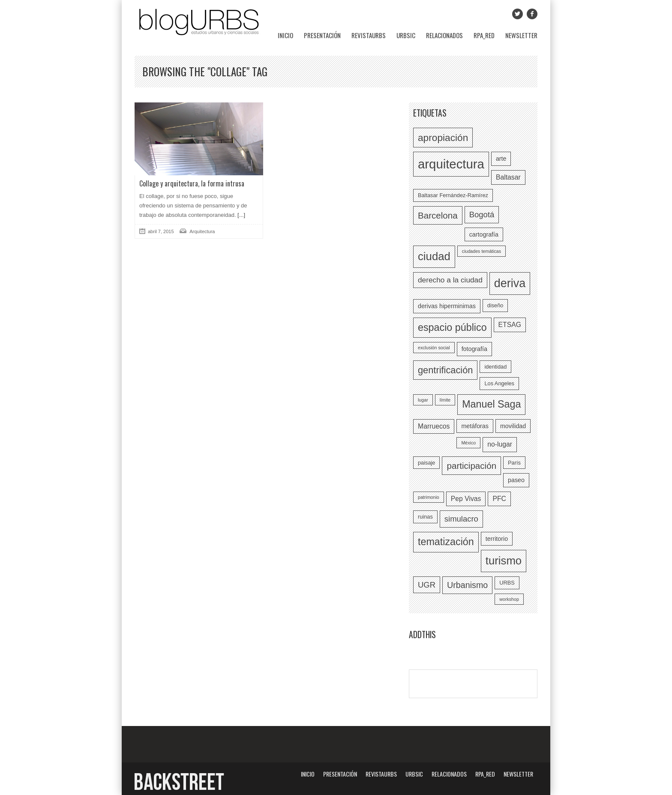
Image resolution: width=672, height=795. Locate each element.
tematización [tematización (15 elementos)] (446, 542)
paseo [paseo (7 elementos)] (516, 480)
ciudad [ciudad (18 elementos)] (434, 256)
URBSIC (406, 35)
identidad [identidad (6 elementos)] (495, 367)
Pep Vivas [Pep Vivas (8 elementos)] (466, 499)
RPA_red (484, 35)
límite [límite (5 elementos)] (445, 400)
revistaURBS (369, 35)
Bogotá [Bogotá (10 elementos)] (482, 214)
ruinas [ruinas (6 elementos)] (425, 517)
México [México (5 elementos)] (468, 443)
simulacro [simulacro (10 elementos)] (461, 519)
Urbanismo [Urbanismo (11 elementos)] (467, 585)
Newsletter (521, 35)
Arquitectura (202, 231)
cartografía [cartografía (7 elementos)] (484, 234)
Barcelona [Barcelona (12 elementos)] (438, 215)
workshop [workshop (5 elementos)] (509, 599)
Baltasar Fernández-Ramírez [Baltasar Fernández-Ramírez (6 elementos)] (453, 195)
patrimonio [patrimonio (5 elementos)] (429, 497)
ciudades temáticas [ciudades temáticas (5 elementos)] (481, 251)
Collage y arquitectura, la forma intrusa (192, 183)
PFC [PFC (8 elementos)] (499, 499)
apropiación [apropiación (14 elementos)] (443, 138)
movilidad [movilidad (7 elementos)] (513, 426)
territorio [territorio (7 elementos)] (497, 539)
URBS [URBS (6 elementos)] (507, 583)
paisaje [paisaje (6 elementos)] (426, 463)
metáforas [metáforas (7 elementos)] (475, 426)
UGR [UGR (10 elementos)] (427, 585)
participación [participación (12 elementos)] (471, 466)
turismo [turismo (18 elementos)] (504, 561)
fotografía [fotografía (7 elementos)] (474, 349)
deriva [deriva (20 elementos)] (510, 283)
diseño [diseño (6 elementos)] (495, 305)
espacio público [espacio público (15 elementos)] (452, 327)
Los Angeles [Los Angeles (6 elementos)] (499, 383)
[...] (241, 215)
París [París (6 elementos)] (514, 463)
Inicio (285, 35)
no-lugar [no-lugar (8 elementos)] (500, 444)
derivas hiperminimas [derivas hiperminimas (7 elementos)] (447, 306)
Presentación (322, 35)
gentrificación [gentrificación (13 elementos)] (445, 370)
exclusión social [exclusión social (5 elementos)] (434, 348)
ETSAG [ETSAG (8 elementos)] (510, 325)
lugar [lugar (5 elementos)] (423, 400)
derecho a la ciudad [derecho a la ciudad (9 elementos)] (450, 280)
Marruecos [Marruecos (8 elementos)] (434, 426)
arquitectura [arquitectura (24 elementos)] (451, 164)
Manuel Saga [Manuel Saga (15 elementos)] (491, 404)
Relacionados (444, 35)
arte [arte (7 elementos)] (501, 159)
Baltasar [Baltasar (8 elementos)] (508, 177)
